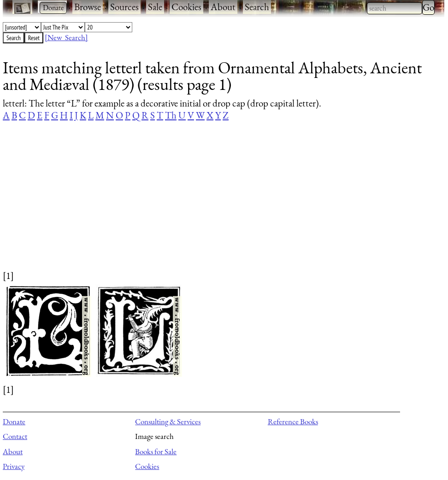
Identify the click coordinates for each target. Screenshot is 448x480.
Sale (155, 7)
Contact (15, 436)
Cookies (186, 7)
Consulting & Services (168, 421)
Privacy (14, 466)
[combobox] (395, 8)
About (223, 7)
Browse (88, 7)
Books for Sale (156, 451)
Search (257, 7)
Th (171, 115)
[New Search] (66, 37)
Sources (124, 7)
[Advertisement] (218, 204)
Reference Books (293, 421)
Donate (14, 421)
